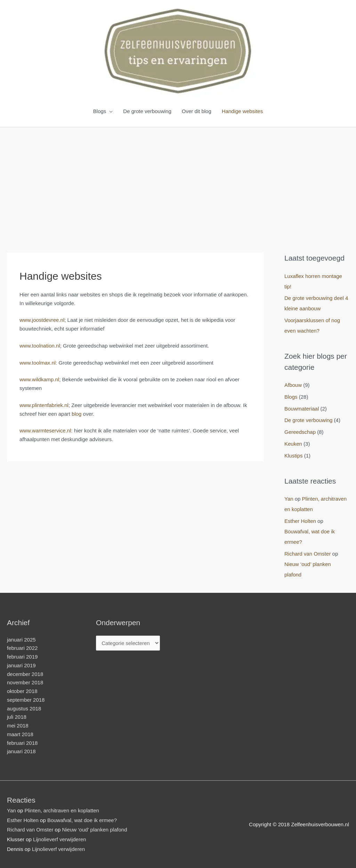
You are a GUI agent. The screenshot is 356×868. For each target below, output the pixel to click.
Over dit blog (197, 111)
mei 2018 (18, 726)
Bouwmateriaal (302, 409)
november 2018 (25, 682)
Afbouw (293, 385)
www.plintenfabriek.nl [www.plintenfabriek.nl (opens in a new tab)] (44, 405)
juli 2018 (17, 717)
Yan (289, 499)
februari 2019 (22, 657)
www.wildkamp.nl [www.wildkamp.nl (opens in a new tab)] (39, 379)
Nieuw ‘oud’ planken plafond (94, 830)
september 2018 (26, 700)
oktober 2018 (22, 691)
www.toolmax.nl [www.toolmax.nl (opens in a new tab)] (38, 363)
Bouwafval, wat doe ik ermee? (82, 820)
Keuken (293, 444)
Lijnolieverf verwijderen (60, 839)
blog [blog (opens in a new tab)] (76, 414)
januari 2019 (21, 665)
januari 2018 (21, 751)
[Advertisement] (178, 180)
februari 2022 (22, 648)
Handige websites (242, 111)
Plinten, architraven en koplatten (62, 810)
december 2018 (25, 674)
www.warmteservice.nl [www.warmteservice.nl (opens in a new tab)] (45, 431)
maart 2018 (20, 734)
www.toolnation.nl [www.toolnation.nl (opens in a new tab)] (40, 346)
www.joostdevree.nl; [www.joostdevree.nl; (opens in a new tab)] (43, 320)
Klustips (294, 456)
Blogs (100, 111)
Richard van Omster (308, 554)
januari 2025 (21, 640)
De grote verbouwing (147, 111)
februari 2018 (22, 743)
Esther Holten (300, 521)
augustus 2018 (24, 708)
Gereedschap (300, 432)
